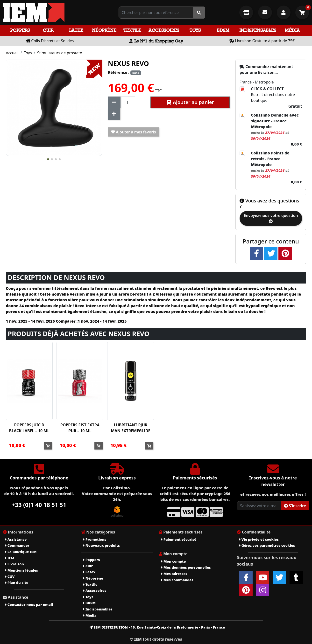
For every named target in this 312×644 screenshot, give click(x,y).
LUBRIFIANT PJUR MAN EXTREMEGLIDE (131, 428)
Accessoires (164, 30)
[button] (48, 159)
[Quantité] (128, 102)
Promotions (95, 539)
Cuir (48, 30)
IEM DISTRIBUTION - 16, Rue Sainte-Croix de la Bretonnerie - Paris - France (157, 627)
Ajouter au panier (190, 102)
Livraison (15, 564)
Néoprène (104, 30)
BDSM (223, 30)
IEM (10, 558)
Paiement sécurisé (179, 539)
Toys (195, 30)
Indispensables (258, 30)
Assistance (16, 539)
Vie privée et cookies (259, 539)
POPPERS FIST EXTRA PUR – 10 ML (80, 428)
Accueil (12, 53)
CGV (10, 577)
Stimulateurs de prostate (60, 53)
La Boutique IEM (21, 552)
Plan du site (17, 583)
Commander (17, 545)
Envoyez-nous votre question (271, 218)
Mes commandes (177, 580)
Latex (76, 30)
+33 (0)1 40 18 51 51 (39, 505)
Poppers (20, 30)
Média (292, 30)
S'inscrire (295, 506)
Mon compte (174, 561)
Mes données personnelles (186, 567)
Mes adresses (174, 574)
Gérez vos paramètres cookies (267, 545)
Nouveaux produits (102, 545)
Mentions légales (22, 570)
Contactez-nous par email (29, 605)
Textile (132, 30)
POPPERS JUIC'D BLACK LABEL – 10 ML (29, 428)
